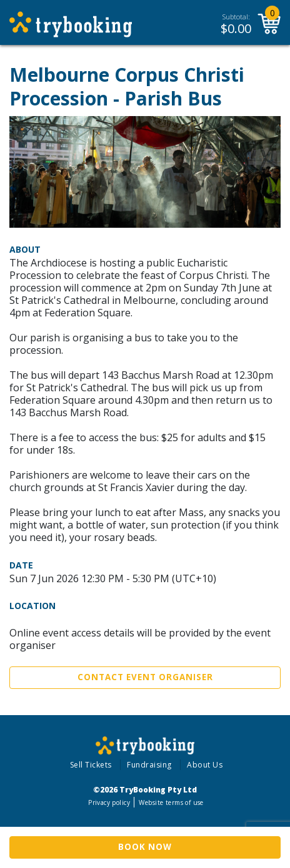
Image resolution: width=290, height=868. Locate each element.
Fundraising (149, 765)
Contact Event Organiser (145, 677)
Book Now (145, 847)
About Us (205, 765)
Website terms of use (171, 802)
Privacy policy (109, 802)
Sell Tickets (91, 765)
